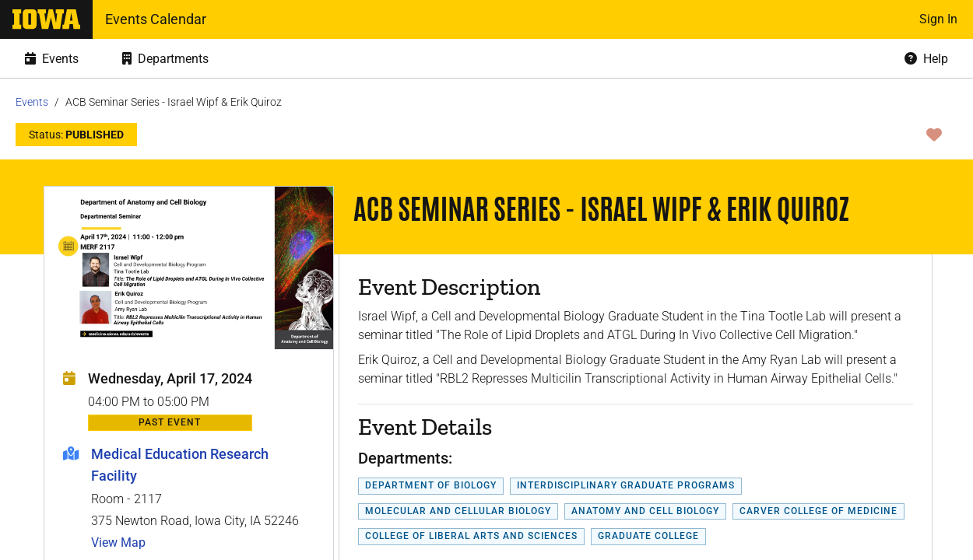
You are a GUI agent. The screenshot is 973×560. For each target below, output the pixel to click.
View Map (118, 542)
